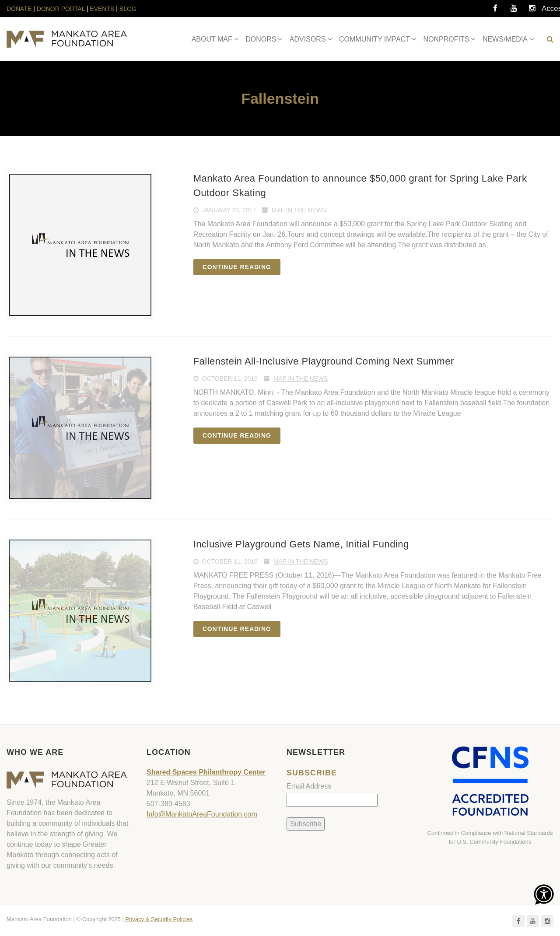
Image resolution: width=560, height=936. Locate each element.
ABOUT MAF (212, 39)
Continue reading (237, 267)
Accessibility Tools (550, 11)
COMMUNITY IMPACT (374, 39)
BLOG (128, 9)
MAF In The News (299, 210)
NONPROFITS (446, 39)
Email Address (309, 786)
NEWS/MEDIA (505, 39)
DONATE (20, 9)
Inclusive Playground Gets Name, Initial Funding (301, 544)
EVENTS (102, 9)
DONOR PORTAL (61, 9)
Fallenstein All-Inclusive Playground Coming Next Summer (324, 361)
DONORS (261, 39)
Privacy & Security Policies (159, 919)
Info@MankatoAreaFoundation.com (202, 814)
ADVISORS (308, 39)
